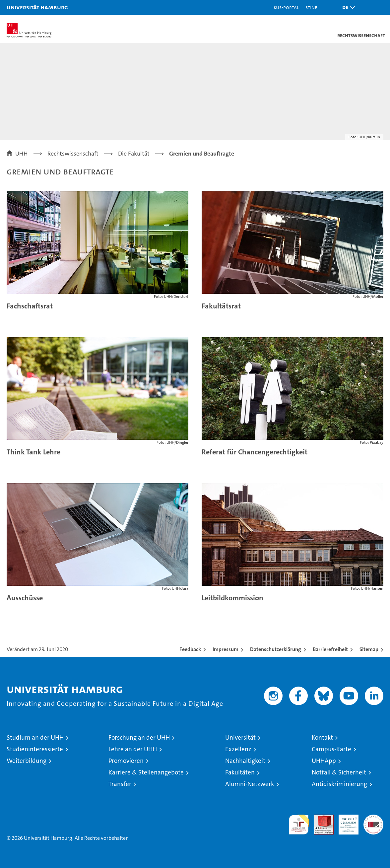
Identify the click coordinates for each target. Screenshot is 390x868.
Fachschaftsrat (30, 306)
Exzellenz (238, 749)
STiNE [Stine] (311, 7)
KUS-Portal (286, 7)
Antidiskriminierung (339, 784)
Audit (320, 818)
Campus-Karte (331, 749)
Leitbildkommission (232, 598)
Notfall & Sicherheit (339, 772)
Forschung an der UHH (139, 737)
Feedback (190, 649)
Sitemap (369, 649)
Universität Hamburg (37, 7)
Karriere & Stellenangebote (146, 772)
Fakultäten (240, 772)
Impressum (226, 649)
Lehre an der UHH (133, 749)
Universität (240, 737)
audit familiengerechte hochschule (299, 825)
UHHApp (324, 761)
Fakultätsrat (221, 306)
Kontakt (322, 737)
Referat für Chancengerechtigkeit (255, 452)
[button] (347, 7)
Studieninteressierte (35, 749)
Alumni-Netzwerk (250, 784)
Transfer (120, 784)
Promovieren (126, 761)
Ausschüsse (25, 598)
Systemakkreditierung (373, 818)
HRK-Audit (345, 822)
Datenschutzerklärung (276, 649)
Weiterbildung (27, 761)
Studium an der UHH (35, 737)
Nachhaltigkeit (245, 761)
